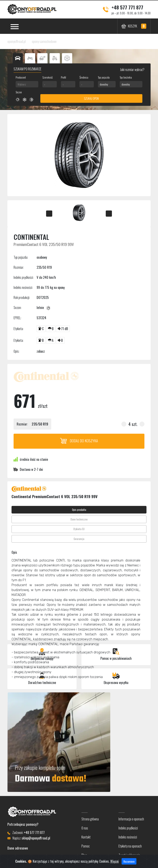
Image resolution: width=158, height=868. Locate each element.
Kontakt (86, 837)
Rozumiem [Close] (129, 865)
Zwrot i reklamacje (129, 855)
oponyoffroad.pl (17, 41)
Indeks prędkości (128, 828)
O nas (85, 828)
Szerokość (48, 77)
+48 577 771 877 (127, 7)
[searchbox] (27, 84)
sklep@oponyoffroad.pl (36, 838)
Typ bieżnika (126, 77)
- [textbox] (45, 84)
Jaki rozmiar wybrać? (132, 70)
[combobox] (27, 84)
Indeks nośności (128, 837)
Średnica (84, 77)
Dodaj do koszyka (79, 441)
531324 (41, 318)
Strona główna (90, 819)
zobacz (41, 351)
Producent (21, 77)
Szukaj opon (91, 98)
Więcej (114, 865)
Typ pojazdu (104, 77)
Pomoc (86, 846)
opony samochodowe (44, 41)
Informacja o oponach (131, 819)
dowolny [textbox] (104, 84)
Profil (63, 77)
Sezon (19, 92)
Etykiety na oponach (130, 846)
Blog (84, 855)
